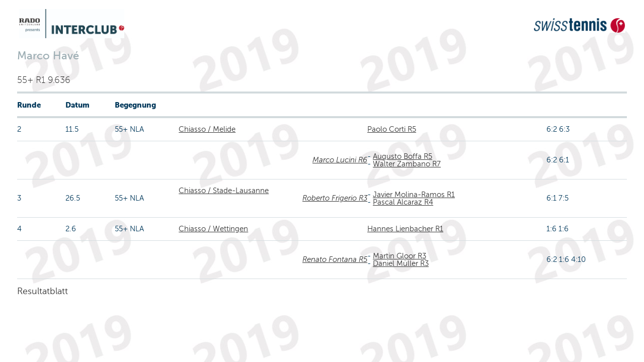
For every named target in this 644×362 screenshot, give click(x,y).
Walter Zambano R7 (407, 164)
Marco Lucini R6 (340, 160)
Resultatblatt (43, 291)
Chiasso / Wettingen (213, 229)
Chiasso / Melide (207, 129)
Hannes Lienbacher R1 (405, 229)
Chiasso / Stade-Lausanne (224, 191)
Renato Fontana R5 (335, 259)
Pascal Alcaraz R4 (403, 202)
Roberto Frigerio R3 (335, 198)
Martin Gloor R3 (399, 256)
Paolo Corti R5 (392, 129)
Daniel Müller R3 (401, 263)
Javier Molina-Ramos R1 (414, 195)
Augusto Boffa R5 (403, 156)
